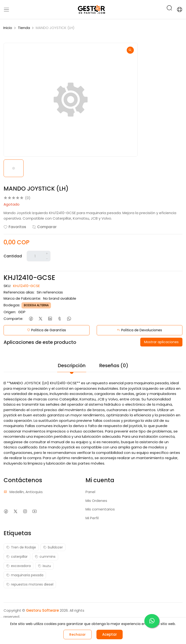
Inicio (8, 28)
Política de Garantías (46, 330)
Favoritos (15, 227)
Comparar (44, 227)
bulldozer (53, 547)
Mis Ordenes (96, 501)
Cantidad (13, 256)
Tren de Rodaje (21, 547)
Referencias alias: (19, 292)
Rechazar (78, 634)
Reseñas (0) (114, 365)
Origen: (10, 312)
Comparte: (13, 319)
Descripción (72, 365)
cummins (45, 557)
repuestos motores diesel (30, 584)
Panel (90, 492)
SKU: (7, 286)
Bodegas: (12, 305)
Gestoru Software (42, 610)
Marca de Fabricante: (22, 298)
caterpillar (17, 557)
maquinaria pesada (25, 575)
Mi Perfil (92, 518)
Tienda (24, 28)
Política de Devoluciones (139, 330)
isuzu (44, 566)
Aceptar (110, 634)
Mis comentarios (100, 509)
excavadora (18, 566)
